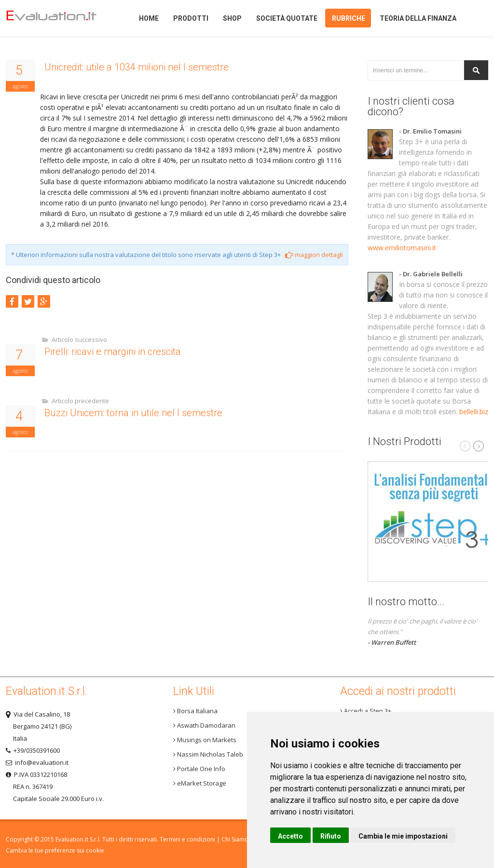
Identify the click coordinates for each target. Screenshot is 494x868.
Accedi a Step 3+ (366, 711)
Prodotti (191, 18)
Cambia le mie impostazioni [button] (403, 836)
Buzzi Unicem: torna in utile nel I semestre (133, 413)
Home (59, 18)
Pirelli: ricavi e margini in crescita (113, 352)
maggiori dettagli (314, 255)
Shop (232, 18)
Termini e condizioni (187, 839)
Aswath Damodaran (204, 725)
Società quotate (287, 18)
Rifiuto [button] (331, 836)
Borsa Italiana (195, 711)
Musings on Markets (205, 740)
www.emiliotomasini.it (402, 248)
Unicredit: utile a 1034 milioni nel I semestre (137, 67)
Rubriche (349, 18)
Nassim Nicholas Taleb (208, 754)
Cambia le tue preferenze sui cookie (55, 850)
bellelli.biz (474, 412)
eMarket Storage (200, 783)
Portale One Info (199, 769)
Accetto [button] (290, 836)
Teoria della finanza (418, 18)
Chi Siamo (235, 839)
